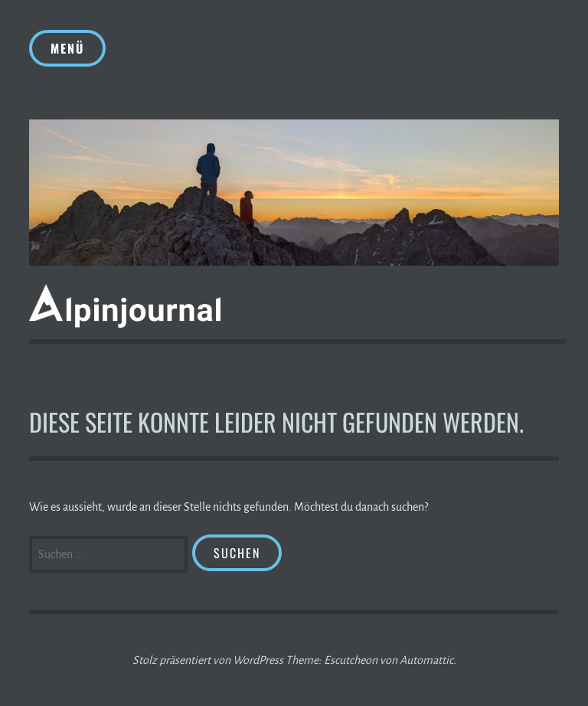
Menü (67, 48)
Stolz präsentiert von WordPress (208, 660)
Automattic (426, 660)
